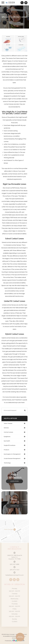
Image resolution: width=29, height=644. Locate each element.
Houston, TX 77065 (15, 554)
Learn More (14, 481)
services (6, 428)
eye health (7, 441)
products (6, 450)
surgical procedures (10, 445)
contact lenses (8, 432)
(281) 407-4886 (15, 562)
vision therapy (8, 423)
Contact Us (14, 506)
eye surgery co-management (12, 454)
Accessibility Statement (10, 636)
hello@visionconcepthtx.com (15, 572)
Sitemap (14, 638)
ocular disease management (12, 458)
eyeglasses (7, 437)
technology (7, 463)
